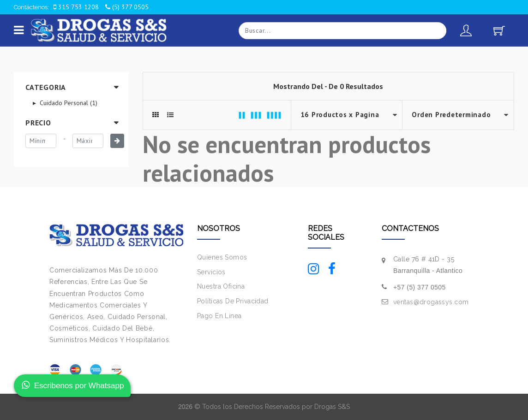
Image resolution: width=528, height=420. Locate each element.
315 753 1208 (76, 7)
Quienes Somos (222, 257)
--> (458, 115)
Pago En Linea (219, 316)
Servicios (211, 272)
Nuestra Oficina (221, 286)
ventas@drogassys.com (431, 302)
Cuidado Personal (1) (68, 103)
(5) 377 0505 (127, 7)
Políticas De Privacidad (233, 301)
